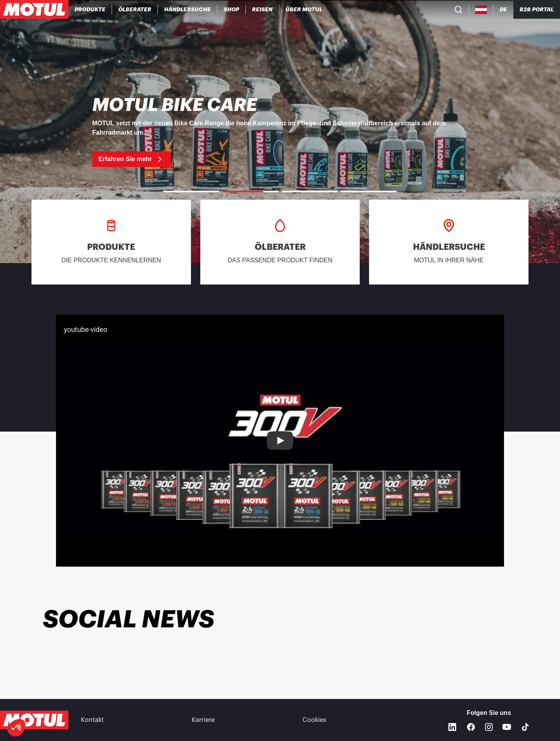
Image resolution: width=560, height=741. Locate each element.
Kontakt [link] (92, 720)
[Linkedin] (452, 727)
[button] (16, 728)
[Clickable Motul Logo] (34, 9)
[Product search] (458, 9)
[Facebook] (471, 727)
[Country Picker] (481, 10)
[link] (232, 9)
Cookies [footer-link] (314, 720)
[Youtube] (507, 727)
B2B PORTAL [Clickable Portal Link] (537, 9)
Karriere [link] (203, 720)
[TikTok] (525, 727)
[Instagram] (489, 727)
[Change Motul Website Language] (503, 10)
